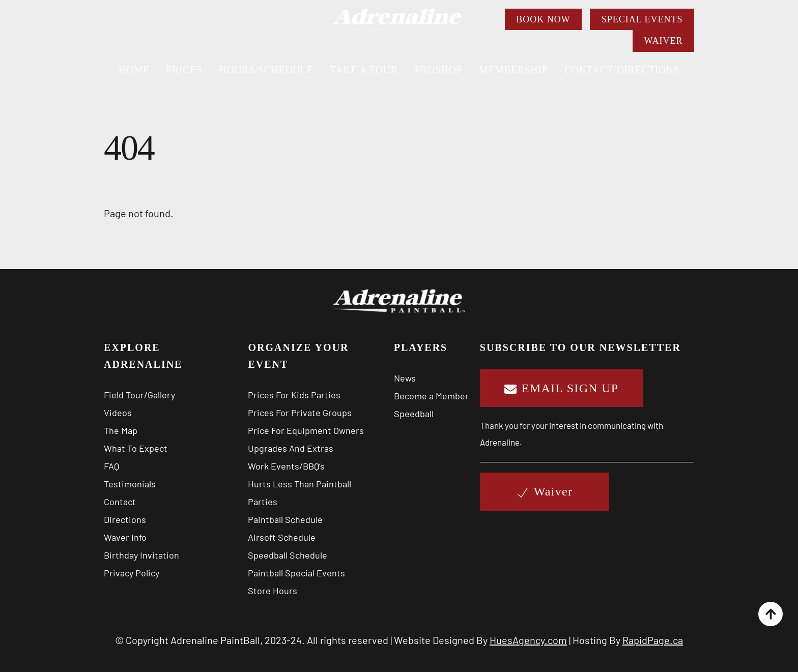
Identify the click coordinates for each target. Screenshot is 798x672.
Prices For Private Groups (300, 413)
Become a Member (431, 396)
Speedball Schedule (288, 555)
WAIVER (663, 41)
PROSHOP (438, 70)
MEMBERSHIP (513, 70)
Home (134, 70)
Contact (120, 502)
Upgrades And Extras (291, 448)
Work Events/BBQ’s (286, 466)
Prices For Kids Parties (294, 395)
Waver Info (125, 537)
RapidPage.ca (653, 640)
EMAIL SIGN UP (562, 388)
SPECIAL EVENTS (642, 19)
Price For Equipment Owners (306, 430)
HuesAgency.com (528, 640)
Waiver (545, 491)
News (405, 378)
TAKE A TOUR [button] (364, 70)
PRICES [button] (184, 70)
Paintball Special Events (296, 573)
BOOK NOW (543, 19)
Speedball (414, 414)
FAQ (111, 466)
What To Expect (136, 448)
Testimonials (130, 484)
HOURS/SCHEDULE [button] (266, 70)
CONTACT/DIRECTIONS (622, 70)
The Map (121, 430)
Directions (125, 519)
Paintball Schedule (285, 519)
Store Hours (273, 591)
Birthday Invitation (141, 555)
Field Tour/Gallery (139, 395)
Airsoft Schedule (282, 537)
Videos (118, 413)
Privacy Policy (132, 573)
